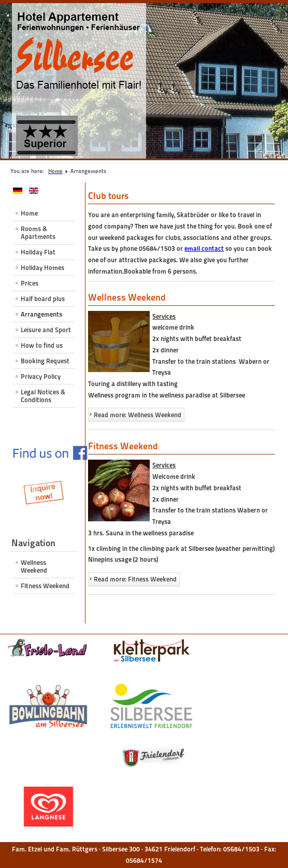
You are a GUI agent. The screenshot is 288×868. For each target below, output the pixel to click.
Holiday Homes (42, 268)
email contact (204, 248)
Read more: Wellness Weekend (138, 415)
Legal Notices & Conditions (43, 396)
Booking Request (45, 361)
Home (29, 213)
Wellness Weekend (34, 566)
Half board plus (43, 299)
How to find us (42, 345)
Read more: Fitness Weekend (135, 579)
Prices (30, 283)
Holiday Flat (38, 252)
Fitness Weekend (45, 586)
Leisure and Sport (46, 330)
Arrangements (41, 314)
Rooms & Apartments (38, 233)
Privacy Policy (41, 376)
